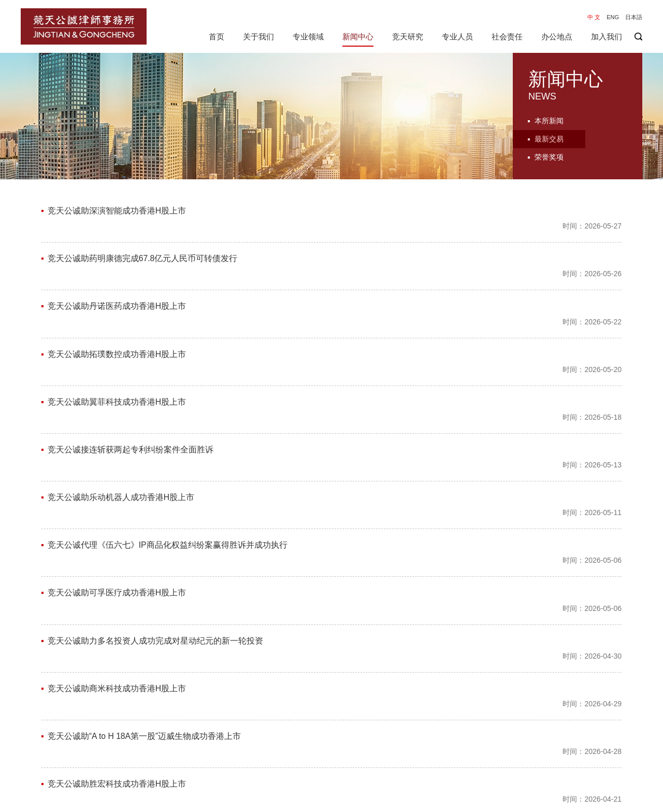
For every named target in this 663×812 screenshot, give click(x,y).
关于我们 (258, 37)
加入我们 (607, 37)
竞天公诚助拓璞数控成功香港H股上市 (117, 309)
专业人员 (457, 37)
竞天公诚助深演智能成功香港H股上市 (117, 211)
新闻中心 (358, 37)
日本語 (634, 17)
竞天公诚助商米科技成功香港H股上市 (117, 537)
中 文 (594, 17)
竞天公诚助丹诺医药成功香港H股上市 (117, 276)
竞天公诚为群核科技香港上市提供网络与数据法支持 (143, 635)
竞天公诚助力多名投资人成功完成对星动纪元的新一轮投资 (155, 504)
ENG (613, 17)
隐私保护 (630, 801)
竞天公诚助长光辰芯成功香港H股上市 (117, 700)
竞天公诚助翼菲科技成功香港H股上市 (117, 341)
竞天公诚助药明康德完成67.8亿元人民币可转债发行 (143, 243)
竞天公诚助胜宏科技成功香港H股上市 (117, 602)
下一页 (418, 742)
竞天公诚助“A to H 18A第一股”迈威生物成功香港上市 (145, 570)
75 (368, 742)
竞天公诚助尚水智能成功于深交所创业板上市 (131, 668)
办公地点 (557, 37)
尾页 (454, 742)
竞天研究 (408, 37)
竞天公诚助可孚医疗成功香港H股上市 (117, 472)
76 (387, 742)
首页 (217, 37)
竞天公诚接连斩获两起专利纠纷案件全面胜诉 (131, 374)
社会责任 (507, 37)
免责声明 (595, 801)
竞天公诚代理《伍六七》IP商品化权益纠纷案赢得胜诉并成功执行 (168, 439)
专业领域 (308, 37)
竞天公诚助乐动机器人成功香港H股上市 (121, 407)
